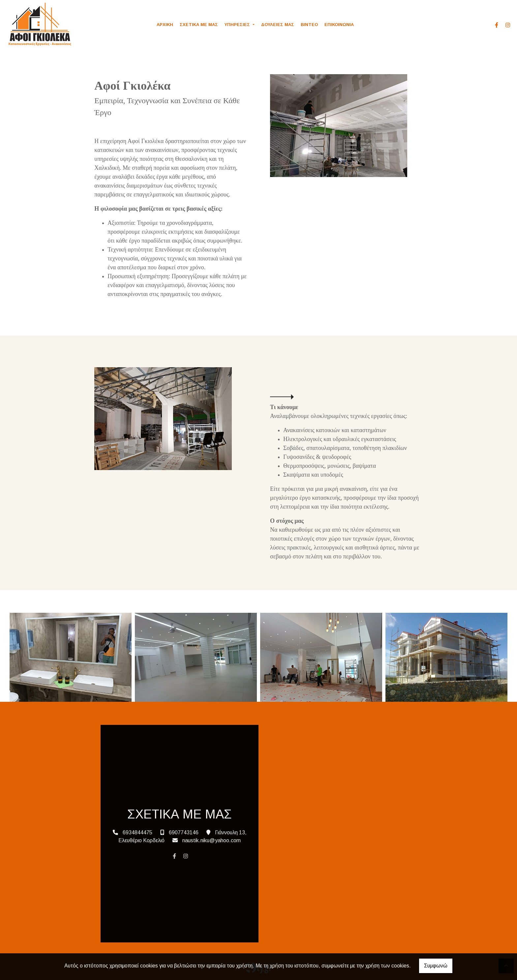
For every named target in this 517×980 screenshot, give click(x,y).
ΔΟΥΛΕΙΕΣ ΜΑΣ (278, 25)
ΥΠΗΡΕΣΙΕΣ (238, 25)
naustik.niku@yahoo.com (212, 840)
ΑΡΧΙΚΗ (165, 25)
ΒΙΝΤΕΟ (309, 25)
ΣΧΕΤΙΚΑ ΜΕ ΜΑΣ (199, 25)
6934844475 (137, 832)
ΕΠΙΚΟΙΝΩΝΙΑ (339, 25)
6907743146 (184, 832)
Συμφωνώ (436, 966)
